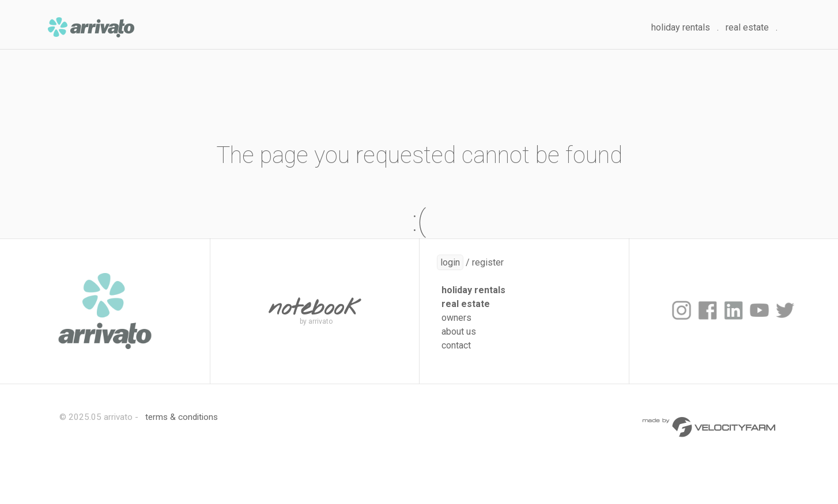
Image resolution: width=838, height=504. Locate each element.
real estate (747, 27)
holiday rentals (681, 27)
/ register (470, 262)
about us (459, 331)
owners (456, 318)
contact (456, 345)
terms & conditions (182, 417)
